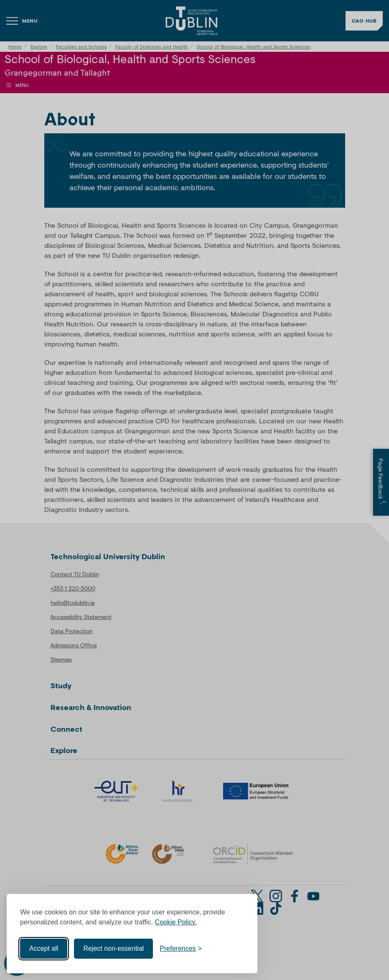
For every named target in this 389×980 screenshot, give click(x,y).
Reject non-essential (113, 948)
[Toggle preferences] (181, 949)
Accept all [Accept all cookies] (44, 948)
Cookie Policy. (176, 922)
